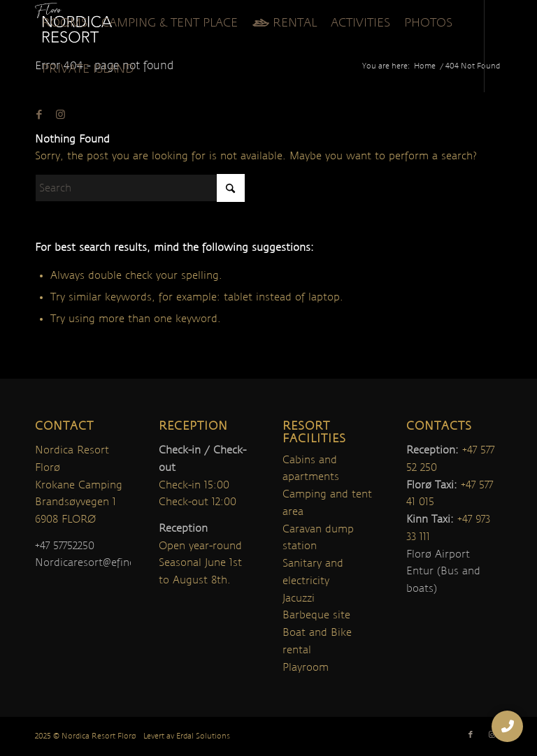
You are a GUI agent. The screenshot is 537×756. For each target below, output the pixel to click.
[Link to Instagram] (60, 115)
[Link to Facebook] (39, 115)
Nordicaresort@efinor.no (95, 562)
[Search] (140, 188)
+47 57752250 (65, 546)
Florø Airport (438, 554)
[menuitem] (65, 23)
